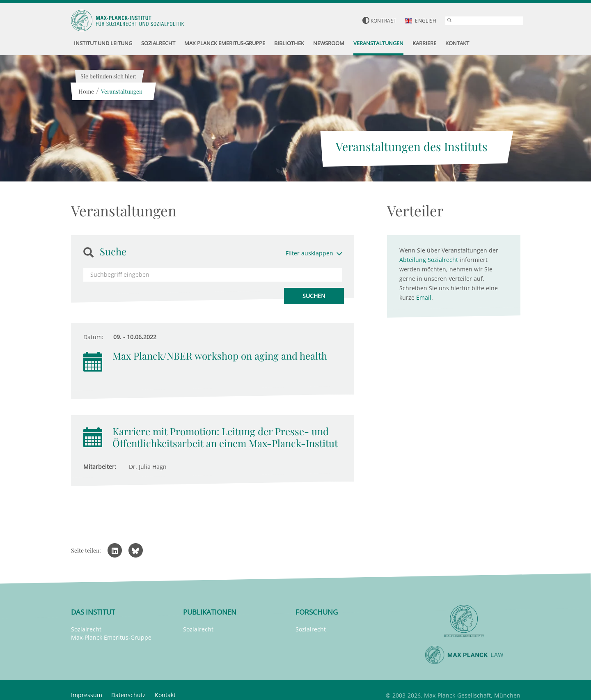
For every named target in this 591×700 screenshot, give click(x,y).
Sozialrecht (86, 629)
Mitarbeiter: (100, 467)
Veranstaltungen (122, 91)
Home (86, 91)
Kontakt (165, 695)
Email (424, 297)
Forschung (317, 612)
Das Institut (93, 612)
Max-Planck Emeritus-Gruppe (111, 637)
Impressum (87, 695)
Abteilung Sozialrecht (429, 260)
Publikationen (210, 612)
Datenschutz (128, 695)
